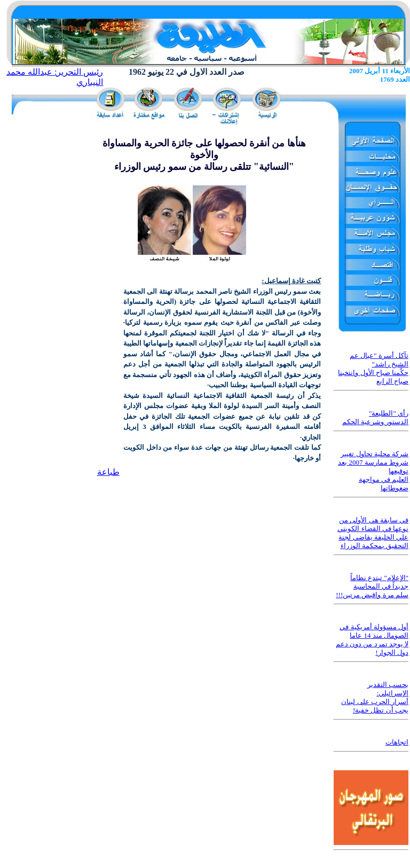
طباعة (108, 472)
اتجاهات (397, 742)
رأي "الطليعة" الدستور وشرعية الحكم (376, 417)
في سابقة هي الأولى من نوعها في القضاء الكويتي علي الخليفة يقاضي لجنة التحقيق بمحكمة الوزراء (373, 533)
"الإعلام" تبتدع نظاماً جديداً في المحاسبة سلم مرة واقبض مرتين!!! (372, 586)
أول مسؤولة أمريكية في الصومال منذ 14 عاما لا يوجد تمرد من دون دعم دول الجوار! (372, 640)
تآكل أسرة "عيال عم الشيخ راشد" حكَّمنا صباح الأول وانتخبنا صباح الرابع (373, 368)
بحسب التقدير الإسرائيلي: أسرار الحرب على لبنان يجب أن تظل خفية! (375, 697)
